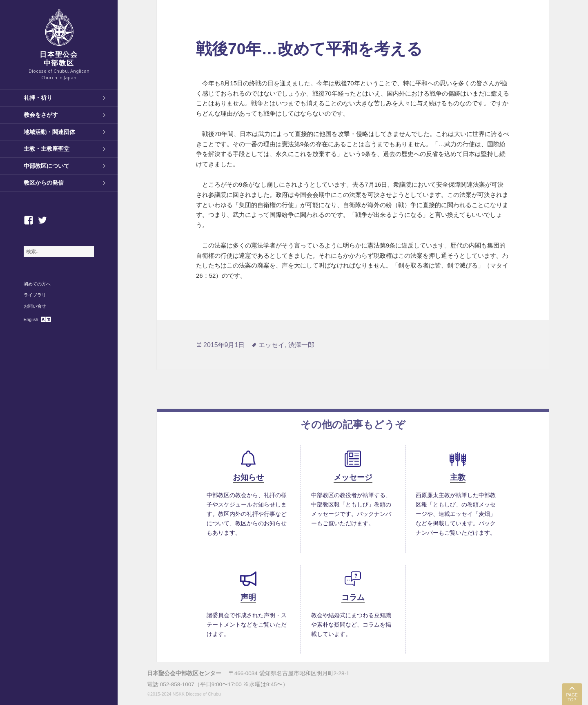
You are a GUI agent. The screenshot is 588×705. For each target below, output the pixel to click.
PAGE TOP (572, 697)
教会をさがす (41, 115)
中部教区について (47, 166)
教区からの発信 (44, 183)
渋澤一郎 (301, 345)
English (31, 319)
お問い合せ (35, 306)
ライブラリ (35, 295)
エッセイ (272, 345)
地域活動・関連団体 (49, 132)
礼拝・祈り (38, 98)
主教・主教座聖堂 (47, 149)
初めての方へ (37, 284)
